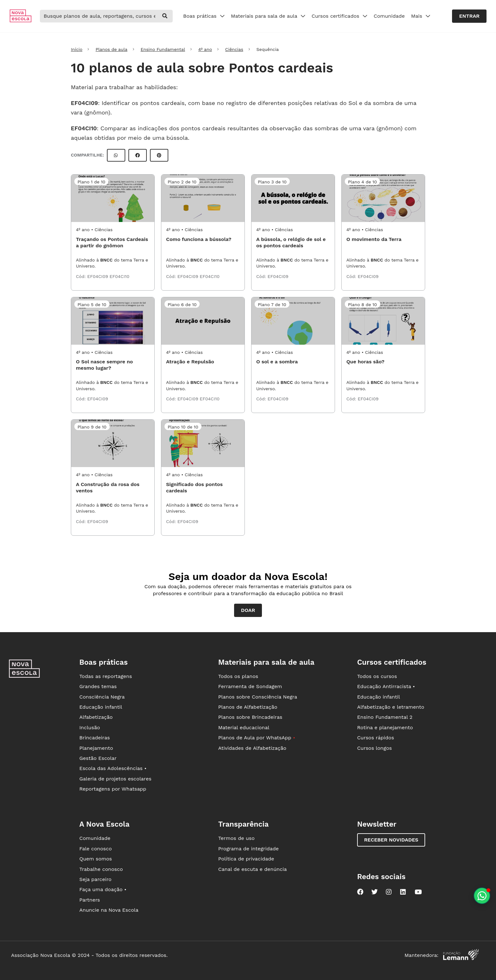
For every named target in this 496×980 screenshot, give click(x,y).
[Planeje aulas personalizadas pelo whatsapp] (482, 896)
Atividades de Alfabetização (252, 748)
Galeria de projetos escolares (115, 779)
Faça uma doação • (103, 889)
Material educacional (244, 727)
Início (77, 49)
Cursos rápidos (376, 738)
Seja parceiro (96, 879)
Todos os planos (238, 676)
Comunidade (389, 16)
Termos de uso (236, 838)
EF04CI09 (84, 103)
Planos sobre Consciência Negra (258, 697)
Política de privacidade (246, 859)
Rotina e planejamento (385, 727)
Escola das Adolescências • (113, 768)
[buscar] (165, 16)
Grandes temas (98, 686)
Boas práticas (204, 16)
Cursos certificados (339, 16)
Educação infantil (101, 707)
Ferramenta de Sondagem (250, 686)
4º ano (205, 49)
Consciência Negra (102, 697)
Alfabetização (96, 717)
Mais (421, 16)
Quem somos (96, 859)
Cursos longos (375, 748)
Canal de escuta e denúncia (253, 869)
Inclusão (90, 727)
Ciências (234, 49)
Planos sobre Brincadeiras (250, 717)
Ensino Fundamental (163, 49)
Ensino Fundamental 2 (385, 717)
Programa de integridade (248, 849)
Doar (248, 610)
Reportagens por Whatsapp (113, 789)
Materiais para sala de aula (268, 16)
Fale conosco (96, 849)
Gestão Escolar (98, 758)
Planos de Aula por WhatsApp (257, 738)
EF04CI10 (84, 128)
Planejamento (96, 748)
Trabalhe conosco (101, 869)
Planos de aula (111, 49)
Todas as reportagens (106, 676)
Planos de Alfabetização (248, 707)
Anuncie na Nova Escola (109, 910)
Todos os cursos (377, 676)
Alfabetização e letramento (391, 707)
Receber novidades (391, 840)
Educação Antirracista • (386, 686)
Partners (90, 900)
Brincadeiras (95, 738)
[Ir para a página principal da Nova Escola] (21, 21)
